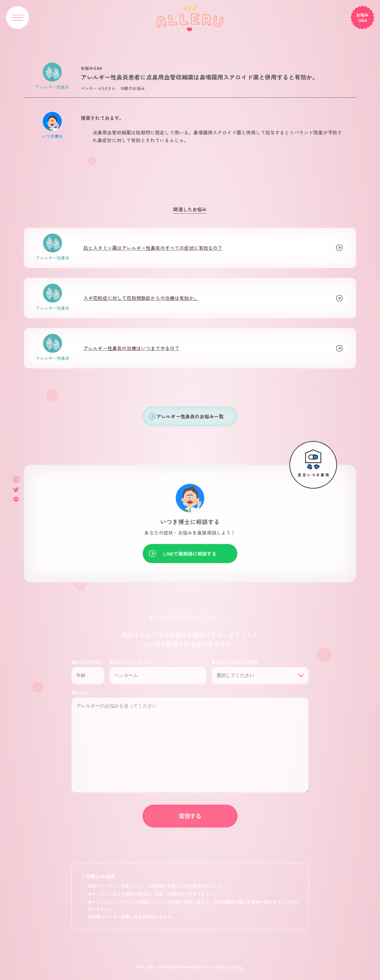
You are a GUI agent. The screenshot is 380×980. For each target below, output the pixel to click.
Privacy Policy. (230, 967)
